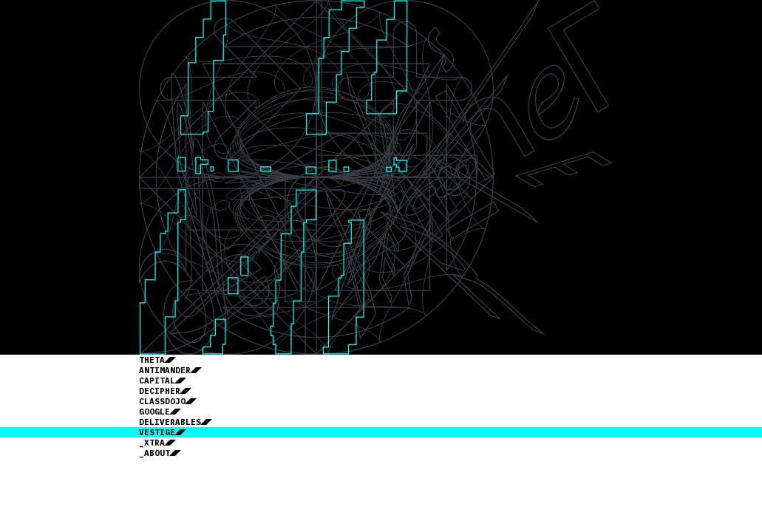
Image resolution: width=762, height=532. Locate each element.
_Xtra (152, 443)
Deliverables (170, 422)
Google (154, 412)
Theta (152, 360)
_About (154, 453)
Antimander (165, 370)
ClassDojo (162, 401)
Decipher (160, 391)
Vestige (157, 432)
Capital (157, 381)
